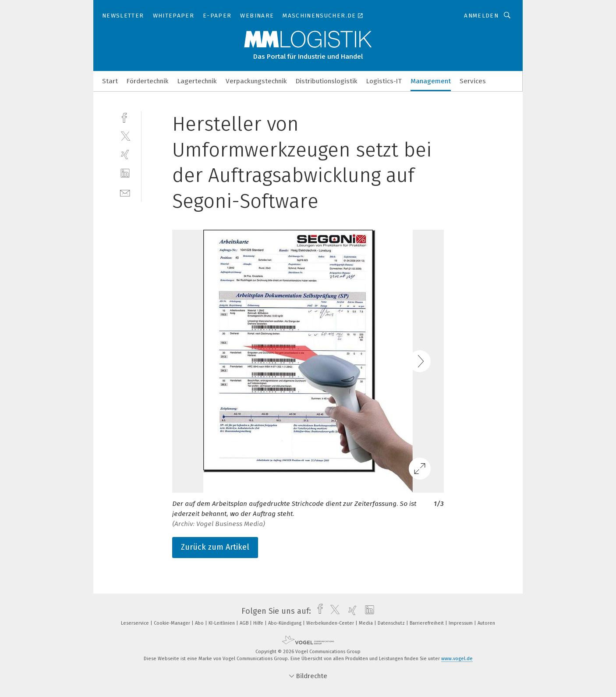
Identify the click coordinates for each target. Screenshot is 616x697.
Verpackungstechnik (256, 81)
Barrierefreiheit (427, 623)
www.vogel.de (457, 659)
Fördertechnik (148, 81)
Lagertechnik (197, 81)
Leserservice (136, 623)
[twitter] (125, 136)
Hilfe (259, 623)
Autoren (486, 623)
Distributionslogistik (327, 81)
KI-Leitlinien (222, 623)
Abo (200, 623)
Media (366, 623)
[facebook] (125, 117)
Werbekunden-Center (331, 623)
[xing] (125, 155)
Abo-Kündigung (285, 623)
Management (431, 81)
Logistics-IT (384, 81)
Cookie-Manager (173, 623)
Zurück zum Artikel (215, 547)
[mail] (125, 192)
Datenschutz (392, 623)
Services (473, 81)
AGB (245, 623)
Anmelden (481, 16)
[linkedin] (125, 173)
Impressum (461, 623)
